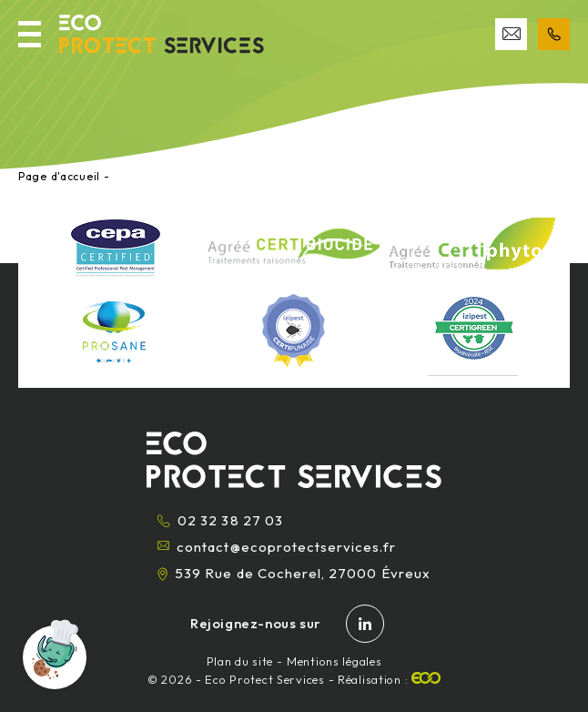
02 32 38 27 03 (220, 520)
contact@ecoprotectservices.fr (276, 547)
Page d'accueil (59, 176)
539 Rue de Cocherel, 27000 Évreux (294, 573)
